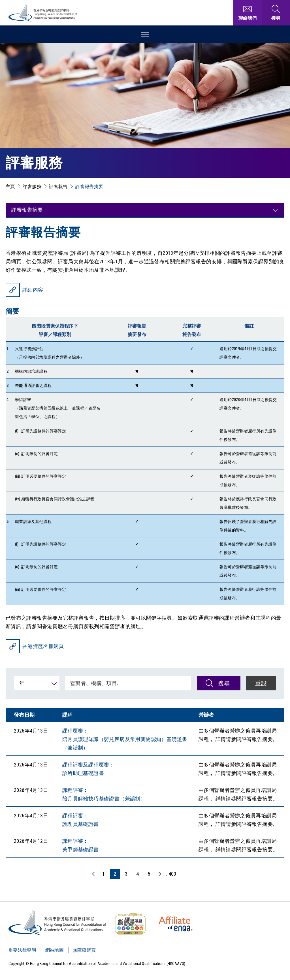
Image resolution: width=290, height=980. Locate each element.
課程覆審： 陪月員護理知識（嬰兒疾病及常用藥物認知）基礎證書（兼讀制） (125, 739)
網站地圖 (55, 950)
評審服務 (32, 187)
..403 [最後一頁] (171, 874)
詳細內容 (33, 290)
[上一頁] (94, 874)
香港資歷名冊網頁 (43, 646)
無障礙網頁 (84, 950)
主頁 (10, 187)
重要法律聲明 (22, 950)
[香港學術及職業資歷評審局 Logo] (43, 13)
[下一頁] (159, 874)
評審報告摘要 (89, 187)
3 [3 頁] (126, 874)
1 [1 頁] (104, 874)
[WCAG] (130, 924)
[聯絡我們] (248, 13)
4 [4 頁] (137, 874)
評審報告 (58, 187)
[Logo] (58, 923)
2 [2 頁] (115, 874)
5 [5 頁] (149, 874)
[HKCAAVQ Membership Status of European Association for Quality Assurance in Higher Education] (176, 924)
